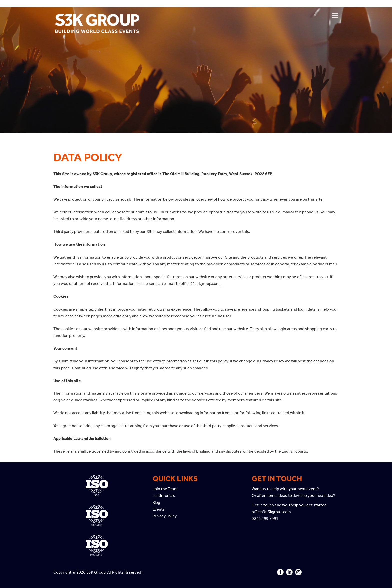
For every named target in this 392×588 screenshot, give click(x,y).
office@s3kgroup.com (201, 284)
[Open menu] (335, 9)
